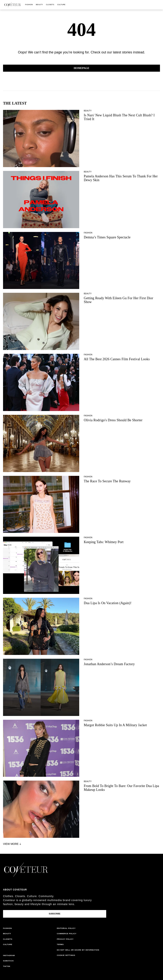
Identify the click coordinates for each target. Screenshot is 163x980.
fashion (29, 5)
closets (50, 5)
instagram (9, 955)
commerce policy (67, 934)
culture (61, 5)
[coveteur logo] (13, 5)
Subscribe (55, 914)
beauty (39, 5)
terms (60, 944)
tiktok (7, 966)
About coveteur (15, 890)
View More (13, 844)
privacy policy (65, 939)
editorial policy (66, 928)
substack (8, 961)
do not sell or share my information (78, 950)
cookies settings (67, 955)
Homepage (81, 68)
